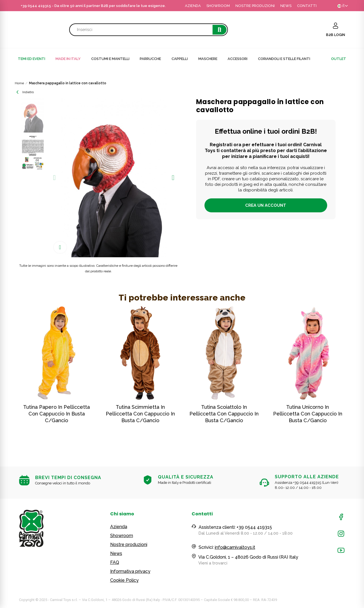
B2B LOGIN (336, 35)
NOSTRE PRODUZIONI (255, 6)
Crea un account (266, 205)
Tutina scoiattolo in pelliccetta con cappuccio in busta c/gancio (224, 414)
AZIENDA (193, 6)
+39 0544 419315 (36, 6)
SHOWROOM (218, 6)
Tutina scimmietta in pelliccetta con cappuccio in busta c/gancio (140, 414)
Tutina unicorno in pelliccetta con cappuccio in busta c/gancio (308, 414)
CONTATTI (307, 6)
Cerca (220, 30)
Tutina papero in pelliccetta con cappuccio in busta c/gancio (56, 414)
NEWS (286, 6)
